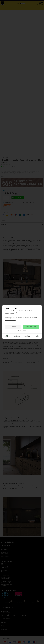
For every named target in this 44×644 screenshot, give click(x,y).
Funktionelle (27, 337)
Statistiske (37, 337)
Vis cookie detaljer (22, 331)
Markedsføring (17, 337)
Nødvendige (7, 337)
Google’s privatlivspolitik (10, 320)
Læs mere (7, 314)
